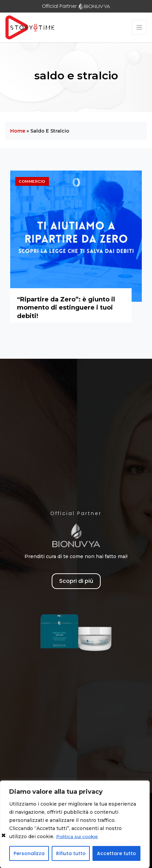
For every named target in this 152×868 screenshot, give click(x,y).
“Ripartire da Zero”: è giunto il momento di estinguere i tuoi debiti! (66, 308)
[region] (75, 824)
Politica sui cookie (78, 836)
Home (18, 131)
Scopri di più (76, 581)
